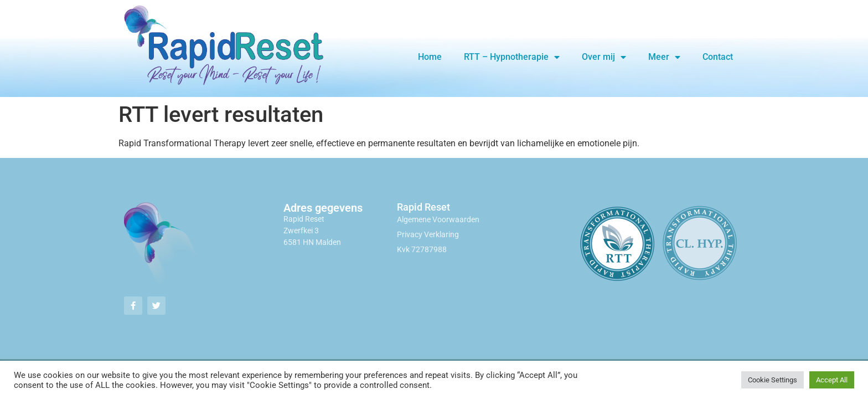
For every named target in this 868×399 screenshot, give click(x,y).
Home (430, 57)
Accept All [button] (832, 380)
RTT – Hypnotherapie (512, 57)
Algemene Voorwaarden (438, 219)
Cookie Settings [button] (773, 380)
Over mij (604, 57)
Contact (718, 57)
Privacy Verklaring (428, 234)
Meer (664, 57)
